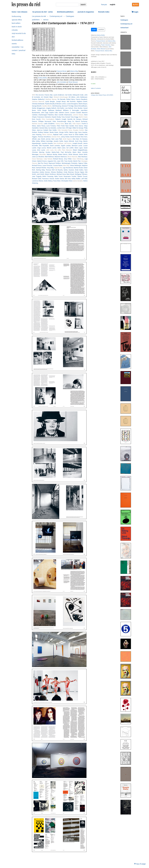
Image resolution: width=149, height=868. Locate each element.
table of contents (96, 88)
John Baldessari (82, 97)
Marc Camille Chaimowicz (63, 115)
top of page (140, 864)
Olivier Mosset (73, 82)
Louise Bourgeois (72, 104)
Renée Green (54, 132)
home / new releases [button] (20, 12)
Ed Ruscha (59, 170)
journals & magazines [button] (86, 12)
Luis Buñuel (69, 108)
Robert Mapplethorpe (80, 150)
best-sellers (16, 23)
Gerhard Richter (41, 168)
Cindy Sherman (69, 172)
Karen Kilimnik (69, 141)
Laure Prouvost (47, 165)
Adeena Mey (74, 71)
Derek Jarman (46, 139)
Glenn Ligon (79, 148)
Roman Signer (79, 172)
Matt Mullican (49, 157)
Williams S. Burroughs (71, 110)
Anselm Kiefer (58, 141)
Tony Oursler (68, 161)
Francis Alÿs (49, 95)
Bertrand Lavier (77, 146)
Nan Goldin (53, 130)
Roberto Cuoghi (61, 119)
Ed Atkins (72, 97)
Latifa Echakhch (49, 124)
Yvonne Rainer (58, 165)
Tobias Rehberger (75, 165)
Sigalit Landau (66, 146)
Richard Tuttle (37, 179)
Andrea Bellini (43, 78)
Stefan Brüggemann (39, 108)
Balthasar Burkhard (55, 110)
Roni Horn (84, 137)
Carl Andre (68, 95)
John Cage (45, 113)
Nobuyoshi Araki (78, 95)
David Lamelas (55, 146)
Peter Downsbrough (59, 121)
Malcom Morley (52, 154)
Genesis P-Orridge (68, 106)
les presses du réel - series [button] (43, 12)
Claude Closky (56, 117)
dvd (13, 37)
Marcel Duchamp (81, 121)
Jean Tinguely (37, 176)
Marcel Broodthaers (81, 106)
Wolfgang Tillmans (81, 174)
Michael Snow (61, 174)
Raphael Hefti (58, 135)
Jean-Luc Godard (42, 130)
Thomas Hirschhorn (44, 137)
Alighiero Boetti (82, 101)
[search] (67, 5)
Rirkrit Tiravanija (48, 176)
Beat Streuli (70, 174)
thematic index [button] (104, 12)
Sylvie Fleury (41, 126)
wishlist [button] (101, 30)
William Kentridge (47, 141)
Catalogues (70, 16)
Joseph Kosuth (77, 143)
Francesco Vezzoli (48, 179)
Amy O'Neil (68, 159)
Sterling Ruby (40, 170)
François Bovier (62, 71)
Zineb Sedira (79, 170)
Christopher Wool (67, 181)
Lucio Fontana (51, 126)
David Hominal (75, 137)
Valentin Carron (64, 113)
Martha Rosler (78, 168)
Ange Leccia (42, 148)
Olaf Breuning (57, 106)
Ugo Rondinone (68, 168)
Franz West (57, 181)
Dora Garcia (79, 126)
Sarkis (66, 170)
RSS (135, 5)
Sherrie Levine (52, 148)
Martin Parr (77, 161)
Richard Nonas (58, 159)
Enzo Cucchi (36, 119)
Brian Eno (68, 124)
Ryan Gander (70, 126)
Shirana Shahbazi (57, 172)
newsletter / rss (18, 47)
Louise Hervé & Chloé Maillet (74, 135)
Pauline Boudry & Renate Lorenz (55, 104)
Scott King (79, 141)
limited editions (17, 40)
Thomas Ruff (50, 170)
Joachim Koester (47, 143)
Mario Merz (77, 152)
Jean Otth (60, 161)
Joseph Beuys (61, 101)
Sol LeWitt (70, 148)
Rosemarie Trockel (70, 176)
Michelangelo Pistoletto (70, 163)
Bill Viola (68, 179)
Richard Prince (37, 165)
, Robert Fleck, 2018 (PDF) (102, 95)
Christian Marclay (38, 152)
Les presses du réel (39, 16)
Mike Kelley (36, 141)
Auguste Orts (52, 161)
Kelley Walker (76, 179)
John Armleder (61, 82)
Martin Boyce (83, 104)
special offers (17, 20)
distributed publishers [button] (65, 12)
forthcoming (16, 16)
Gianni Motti (83, 154)
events (14, 44)
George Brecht (37, 106)
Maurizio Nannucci (61, 157)
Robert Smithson (50, 174)
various (46, 20)
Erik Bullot (61, 108)
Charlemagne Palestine (46, 115)
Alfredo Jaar (36, 139)
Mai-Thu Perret (43, 163)
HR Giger (69, 128)
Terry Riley (50, 168)
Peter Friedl (61, 126)
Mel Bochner (71, 101)
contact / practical (19, 50)
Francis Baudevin (82, 99)
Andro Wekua (48, 181)
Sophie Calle (53, 113)
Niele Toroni (58, 176)
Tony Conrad (66, 117)
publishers (36, 20)
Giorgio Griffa (64, 132)
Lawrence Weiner (38, 181)
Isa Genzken (52, 128)
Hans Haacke (83, 132)
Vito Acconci (40, 95)
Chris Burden (78, 108)
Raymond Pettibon (55, 163)
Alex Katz (76, 139)
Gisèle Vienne (59, 179)
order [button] (94, 30)
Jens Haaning (37, 135)
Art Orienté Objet (47, 97)
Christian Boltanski (38, 104)
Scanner (71, 170)
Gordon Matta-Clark (52, 152)
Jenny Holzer (65, 137)
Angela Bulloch (51, 108)
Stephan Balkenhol (38, 99)
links (14, 54)
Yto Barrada (61, 99)
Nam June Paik (57, 139)
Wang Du (71, 121)
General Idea (43, 128)
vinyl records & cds (19, 33)
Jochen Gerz (61, 128)
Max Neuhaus (83, 157)
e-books (15, 30)
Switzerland (124, 28)
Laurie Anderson (59, 95)
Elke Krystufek (44, 146)
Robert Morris (63, 154)
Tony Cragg (74, 117)
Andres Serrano (45, 172)
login (135, 12)
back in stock (17, 27)
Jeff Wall (84, 179)
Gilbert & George (78, 128)
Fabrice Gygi (73, 132)
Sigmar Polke (83, 163)
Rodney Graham (43, 132)
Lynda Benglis (50, 101)
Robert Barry (71, 99)
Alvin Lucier (41, 150)
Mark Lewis (61, 148)
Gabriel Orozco (42, 161)
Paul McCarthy (66, 152)
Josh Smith (40, 174)
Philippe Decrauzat (45, 121)
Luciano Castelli (75, 113)
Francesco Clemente (44, 117)
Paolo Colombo (106, 45)
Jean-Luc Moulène (38, 157)
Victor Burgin (42, 110)
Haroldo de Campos (74, 119)
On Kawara (84, 139)
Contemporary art (56, 16)
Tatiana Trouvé (82, 176)
